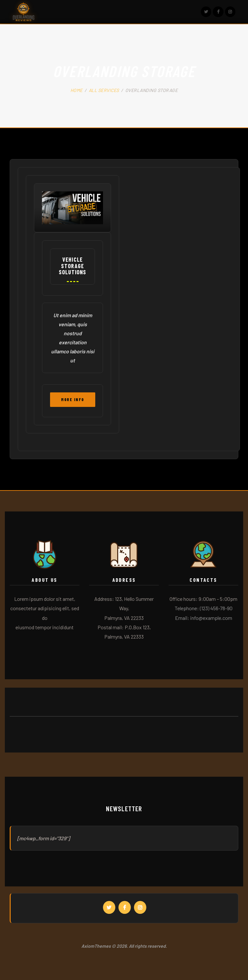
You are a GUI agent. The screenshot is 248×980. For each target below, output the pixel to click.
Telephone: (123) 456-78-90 (204, 608)
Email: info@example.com (204, 618)
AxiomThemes (96, 946)
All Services (104, 90)
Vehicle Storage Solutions (73, 266)
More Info (73, 399)
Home (77, 90)
